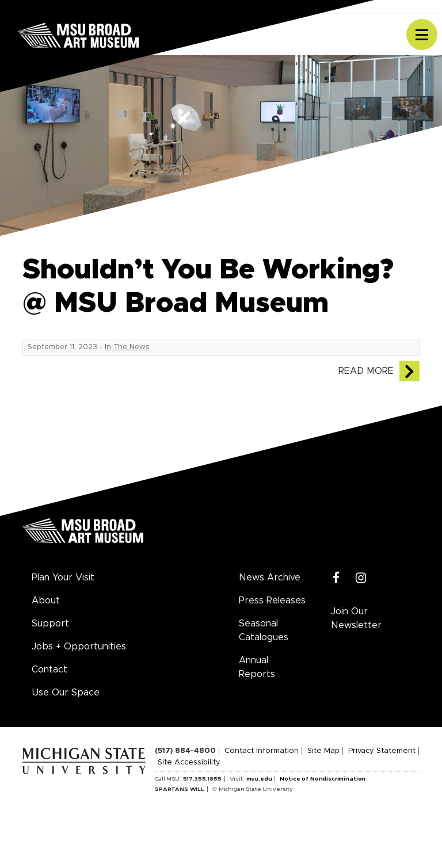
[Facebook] (336, 578)
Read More (366, 371)
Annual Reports (257, 667)
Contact (49, 670)
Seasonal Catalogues (264, 630)
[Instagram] (361, 578)
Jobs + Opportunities (79, 647)
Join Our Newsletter (356, 618)
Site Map (323, 751)
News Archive (270, 578)
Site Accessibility (189, 762)
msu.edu (259, 779)
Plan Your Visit (63, 578)
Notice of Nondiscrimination (323, 779)
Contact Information (262, 751)
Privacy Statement (382, 751)
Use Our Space (66, 693)
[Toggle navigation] (422, 35)
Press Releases (272, 601)
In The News (127, 347)
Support (50, 624)
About (46, 601)
